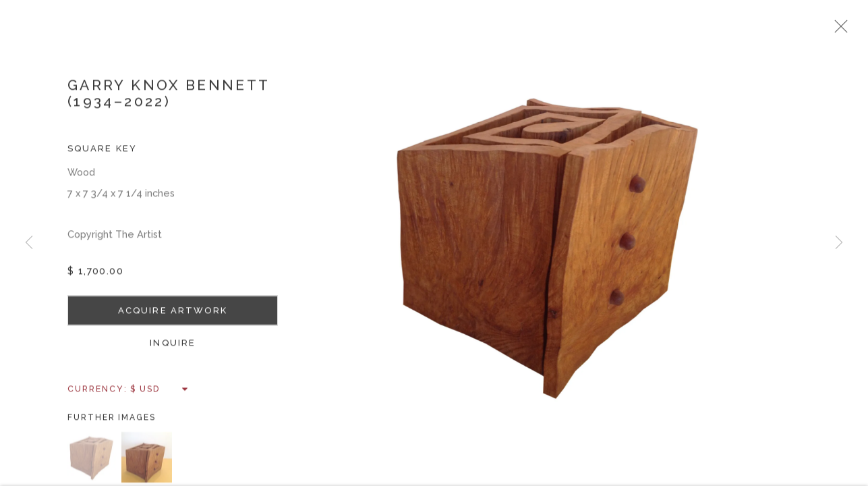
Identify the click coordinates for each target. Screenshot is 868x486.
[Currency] (160, 396)
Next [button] (839, 243)
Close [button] (857, 30)
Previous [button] (29, 243)
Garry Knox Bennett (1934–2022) (168, 100)
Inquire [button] (173, 350)
